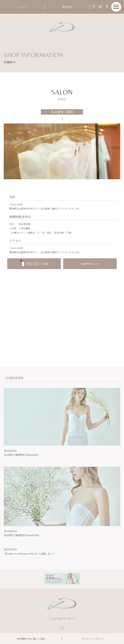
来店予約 (67, 7)
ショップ (22, 7)
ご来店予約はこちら (90, 264)
